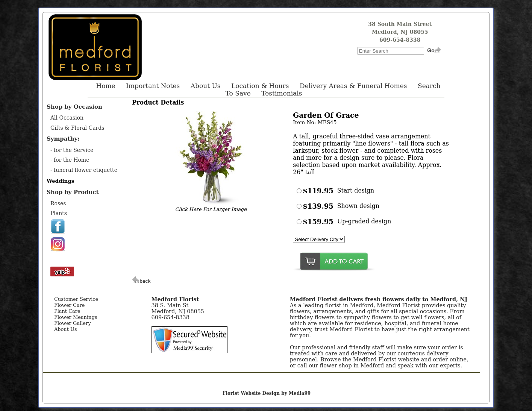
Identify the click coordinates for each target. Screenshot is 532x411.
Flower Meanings (76, 317)
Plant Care (67, 311)
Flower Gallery (73, 323)
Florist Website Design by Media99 (267, 393)
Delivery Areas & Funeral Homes (353, 86)
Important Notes (153, 86)
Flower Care (69, 305)
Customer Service (76, 299)
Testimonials (282, 93)
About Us (206, 86)
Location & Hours (260, 86)
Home (105, 86)
